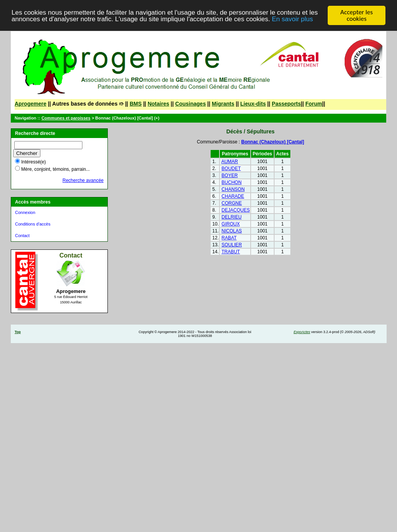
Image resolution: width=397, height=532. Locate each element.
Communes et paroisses (66, 118)
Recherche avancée (83, 180)
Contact (22, 236)
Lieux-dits (253, 104)
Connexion (25, 212)
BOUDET (231, 168)
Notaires (158, 104)
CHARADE (233, 196)
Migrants (223, 104)
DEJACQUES (235, 210)
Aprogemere (30, 104)
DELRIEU (231, 217)
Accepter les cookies (357, 15)
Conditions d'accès (33, 224)
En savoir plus (292, 19)
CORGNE (232, 203)
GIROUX (230, 224)
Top (18, 332)
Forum (314, 104)
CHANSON (233, 189)
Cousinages (190, 104)
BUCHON (231, 182)
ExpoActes (302, 332)
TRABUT (231, 252)
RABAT (229, 238)
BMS (136, 104)
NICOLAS (232, 231)
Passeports (286, 104)
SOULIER (232, 245)
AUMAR (230, 162)
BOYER (229, 175)
